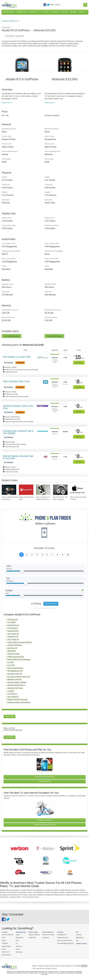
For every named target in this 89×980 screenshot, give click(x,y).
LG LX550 (11, 665)
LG (16, 943)
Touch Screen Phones (63, 940)
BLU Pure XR (12, 648)
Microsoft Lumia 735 (15, 674)
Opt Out (84, 965)
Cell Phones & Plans (9, 12)
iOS (75, 940)
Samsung (19, 951)
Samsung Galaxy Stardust (17, 682)
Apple (17, 935)
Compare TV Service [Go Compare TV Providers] (45, 820)
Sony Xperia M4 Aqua (15, 668)
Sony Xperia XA (13, 634)
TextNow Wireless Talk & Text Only (18, 407)
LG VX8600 (12, 622)
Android (77, 935)
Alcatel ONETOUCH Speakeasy (19, 659)
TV (40, 12)
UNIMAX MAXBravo (15, 645)
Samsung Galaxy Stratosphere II (19, 702)
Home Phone (33, 12)
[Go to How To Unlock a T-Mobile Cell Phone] (43, 490)
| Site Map (77, 965)
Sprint (4, 940)
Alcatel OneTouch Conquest (17, 699)
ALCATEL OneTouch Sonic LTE (19, 677)
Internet (46, 12)
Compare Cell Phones (10, 21)
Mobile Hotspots (34, 935)
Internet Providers (47, 935)
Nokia (17, 949)
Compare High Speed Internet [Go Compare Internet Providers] (45, 825)
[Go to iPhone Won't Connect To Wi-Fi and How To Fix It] (77, 490)
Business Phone (22, 12)
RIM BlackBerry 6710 (15, 671)
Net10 (4, 949)
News (52, 5)
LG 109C (11, 662)
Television (45, 937)
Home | (35, 965)
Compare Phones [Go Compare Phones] (45, 781)
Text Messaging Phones (64, 943)
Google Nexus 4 (13, 625)
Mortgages (74, 12)
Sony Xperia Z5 (13, 697)
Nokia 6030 (12, 651)
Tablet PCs (32, 937)
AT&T (4, 937)
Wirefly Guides (79, 943)
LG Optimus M (13, 628)
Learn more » (7, 103)
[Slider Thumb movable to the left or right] (22, 572)
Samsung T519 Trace (15, 688)
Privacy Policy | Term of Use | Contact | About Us (55, 965)
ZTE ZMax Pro (13, 619)
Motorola (18, 946)
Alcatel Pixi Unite (14, 654)
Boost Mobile (6, 954)
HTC (17, 940)
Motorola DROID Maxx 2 (16, 685)
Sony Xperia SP (13, 639)
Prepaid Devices (61, 937)
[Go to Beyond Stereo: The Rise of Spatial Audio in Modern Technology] (60, 490)
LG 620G (11, 691)
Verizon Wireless (7, 935)
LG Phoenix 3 (12, 694)
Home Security (55, 12)
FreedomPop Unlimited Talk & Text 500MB (18, 432)
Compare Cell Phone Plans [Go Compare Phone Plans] (45, 777)
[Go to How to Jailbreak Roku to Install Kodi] (9, 490)
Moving (81, 12)
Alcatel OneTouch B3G (16, 657)
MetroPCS (5, 951)
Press (58, 5)
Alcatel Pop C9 (13, 636)
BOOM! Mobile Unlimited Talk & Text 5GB (18, 457)
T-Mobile (5, 943)
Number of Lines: (45, 548)
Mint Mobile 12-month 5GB (17, 357)
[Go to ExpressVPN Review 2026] (26, 490)
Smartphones (60, 935)
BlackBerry (19, 937)
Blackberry (78, 937)
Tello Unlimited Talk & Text (16, 381)
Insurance (65, 12)
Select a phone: (46, 524)
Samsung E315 (13, 631)
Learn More (10, 716)
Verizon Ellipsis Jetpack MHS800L (20, 642)
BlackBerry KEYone (14, 679)
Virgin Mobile (6, 946)
